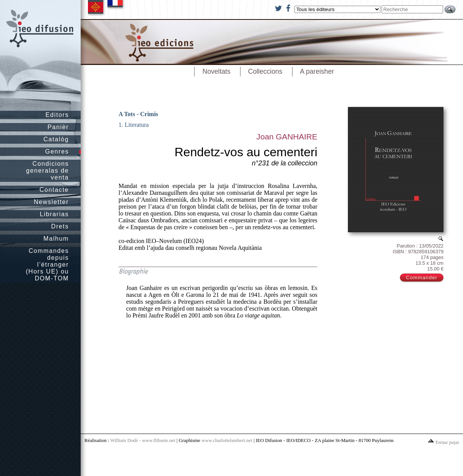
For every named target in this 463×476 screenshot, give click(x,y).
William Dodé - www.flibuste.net (143, 440)
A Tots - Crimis (138, 114)
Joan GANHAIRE (287, 137)
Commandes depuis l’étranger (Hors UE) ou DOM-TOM (47, 265)
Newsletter (51, 202)
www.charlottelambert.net (227, 440)
